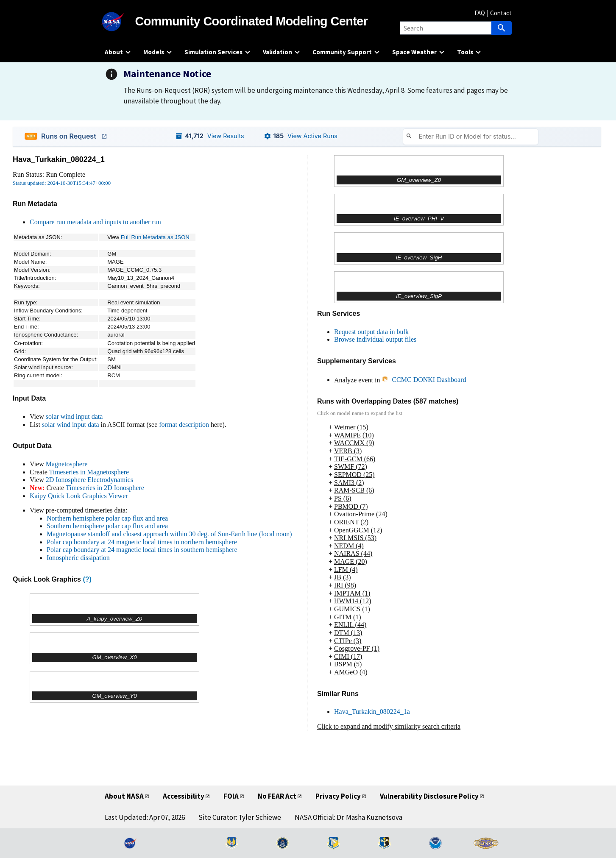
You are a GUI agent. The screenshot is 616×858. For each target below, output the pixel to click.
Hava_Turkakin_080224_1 (59, 159)
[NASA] (120, 22)
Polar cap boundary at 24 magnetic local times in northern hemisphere (142, 542)
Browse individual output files (375, 339)
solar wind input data (74, 416)
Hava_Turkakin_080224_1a (372, 712)
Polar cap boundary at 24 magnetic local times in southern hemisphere (142, 550)
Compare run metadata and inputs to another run (95, 222)
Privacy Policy (338, 796)
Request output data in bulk (371, 332)
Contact (501, 13)
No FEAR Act (277, 796)
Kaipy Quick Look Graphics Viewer (79, 496)
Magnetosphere (67, 464)
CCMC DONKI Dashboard (424, 380)
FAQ (480, 13)
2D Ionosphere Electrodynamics (89, 480)
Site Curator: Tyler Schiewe (240, 817)
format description (184, 425)
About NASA (124, 796)
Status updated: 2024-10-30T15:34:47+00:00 (62, 183)
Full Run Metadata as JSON (155, 237)
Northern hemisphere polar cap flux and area (107, 518)
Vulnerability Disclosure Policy (429, 796)
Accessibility (184, 796)
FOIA (231, 796)
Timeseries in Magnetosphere (89, 472)
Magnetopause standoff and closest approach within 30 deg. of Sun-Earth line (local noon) (169, 534)
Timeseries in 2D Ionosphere (105, 488)
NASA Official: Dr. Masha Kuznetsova (348, 817)
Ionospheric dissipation (78, 558)
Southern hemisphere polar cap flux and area (107, 526)
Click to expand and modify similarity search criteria (389, 726)
